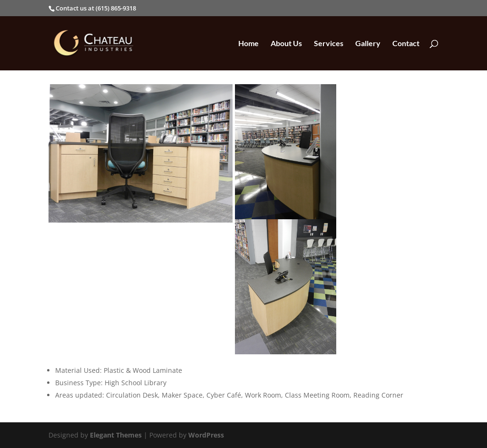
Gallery (368, 44)
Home (248, 44)
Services (329, 44)
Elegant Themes (116, 435)
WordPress (206, 435)
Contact (406, 44)
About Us (286, 44)
